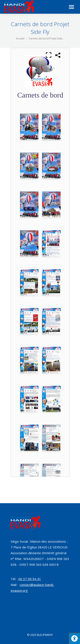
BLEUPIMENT (45, 635)
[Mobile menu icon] (71, 7)
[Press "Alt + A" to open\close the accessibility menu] (74, 638)
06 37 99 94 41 (30, 579)
